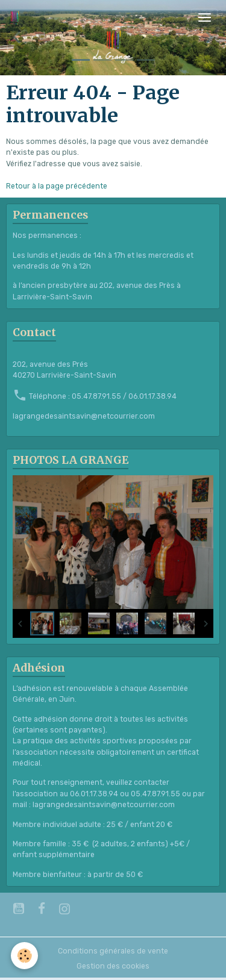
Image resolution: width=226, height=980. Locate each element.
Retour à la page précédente (57, 186)
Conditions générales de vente (113, 951)
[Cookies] (24, 956)
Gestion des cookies (113, 966)
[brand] (17, 17)
